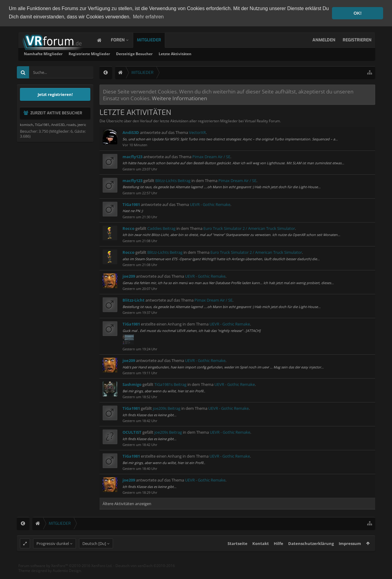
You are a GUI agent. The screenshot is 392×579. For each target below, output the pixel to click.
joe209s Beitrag (167, 408)
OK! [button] (357, 13)
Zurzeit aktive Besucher (56, 112)
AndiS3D (131, 132)
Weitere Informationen (179, 97)
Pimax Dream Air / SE (211, 156)
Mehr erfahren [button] (148, 17)
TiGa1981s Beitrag (170, 384)
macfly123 (132, 156)
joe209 (129, 276)
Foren (124, 39)
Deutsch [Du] (94, 555)
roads (71, 124)
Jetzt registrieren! (55, 94)
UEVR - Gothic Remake (210, 204)
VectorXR (197, 132)
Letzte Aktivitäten (256, 53)
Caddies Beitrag (161, 228)
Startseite (237, 555)
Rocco (128, 228)
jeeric (82, 124)
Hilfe (279, 555)
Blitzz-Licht (134, 299)
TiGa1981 (131, 204)
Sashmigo (132, 384)
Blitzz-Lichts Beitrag (173, 180)
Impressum (350, 555)
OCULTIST (132, 432)
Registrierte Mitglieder (170, 53)
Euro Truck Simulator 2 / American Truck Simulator (249, 228)
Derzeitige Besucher (215, 53)
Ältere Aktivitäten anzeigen (127, 503)
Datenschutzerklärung (311, 555)
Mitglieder (155, 39)
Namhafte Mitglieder (124, 53)
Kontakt (261, 555)
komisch (26, 124)
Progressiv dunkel (53, 555)
